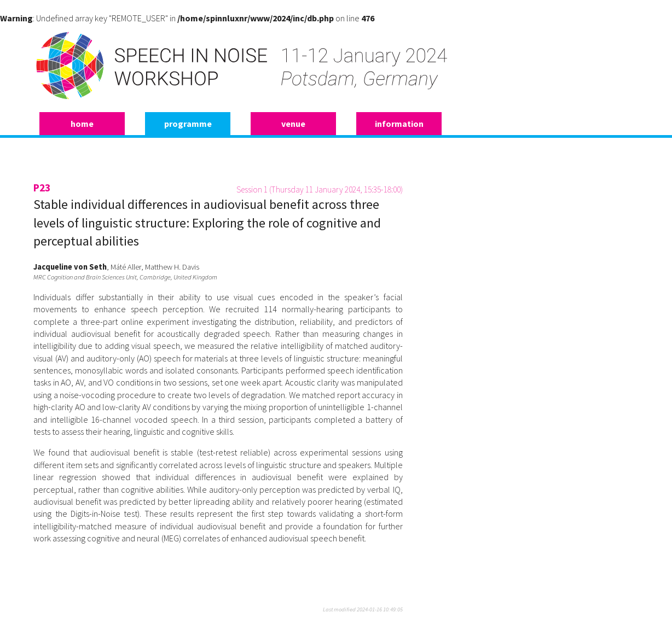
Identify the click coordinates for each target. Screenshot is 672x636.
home (82, 124)
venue (293, 124)
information (399, 124)
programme (188, 124)
